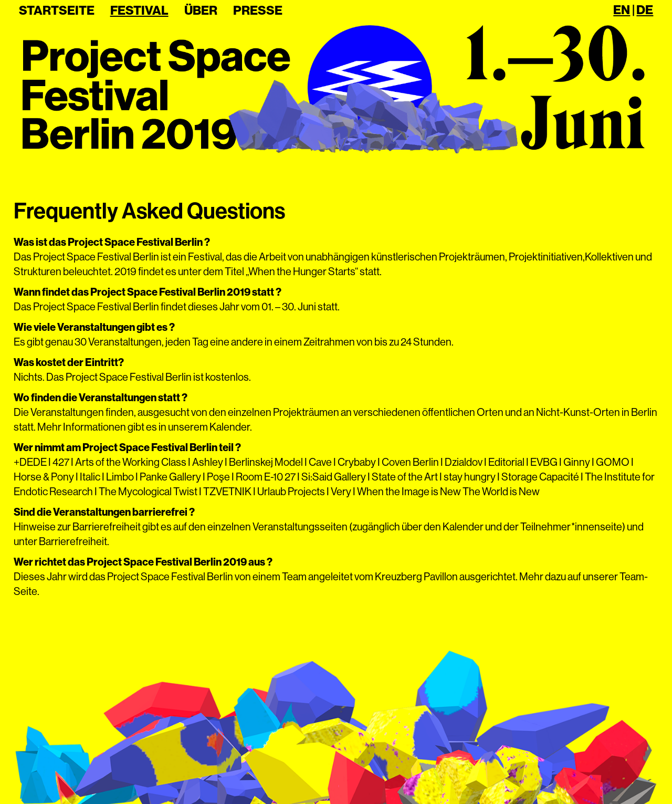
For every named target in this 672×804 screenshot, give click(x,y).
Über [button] (201, 11)
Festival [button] (139, 11)
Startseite (57, 11)
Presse (258, 11)
